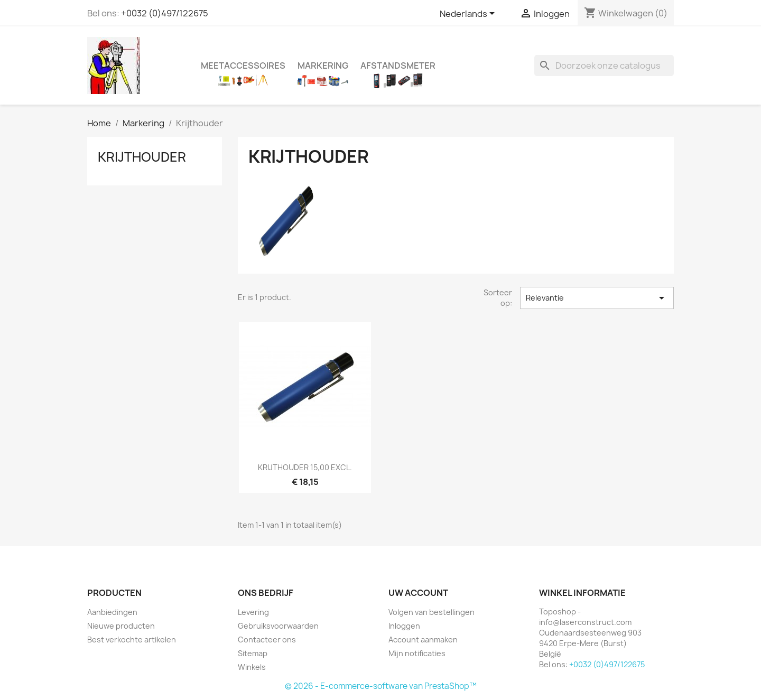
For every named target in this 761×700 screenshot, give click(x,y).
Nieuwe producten (121, 626)
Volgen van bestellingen (431, 612)
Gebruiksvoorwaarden (278, 626)
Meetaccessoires (243, 66)
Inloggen (404, 626)
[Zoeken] (604, 66)
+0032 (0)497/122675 (165, 13)
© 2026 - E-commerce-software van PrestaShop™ (381, 686)
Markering (323, 66)
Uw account (418, 593)
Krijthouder (142, 157)
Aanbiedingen (112, 612)
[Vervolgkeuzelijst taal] (469, 14)
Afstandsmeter (398, 66)
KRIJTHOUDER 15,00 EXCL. (305, 467)
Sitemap (253, 653)
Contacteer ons (267, 640)
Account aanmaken (423, 640)
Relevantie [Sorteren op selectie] (597, 298)
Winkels (252, 667)
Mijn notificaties (417, 653)
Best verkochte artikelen (132, 640)
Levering (253, 612)
